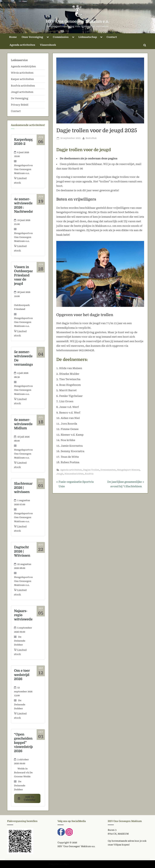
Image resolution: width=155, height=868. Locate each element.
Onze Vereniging (32, 37)
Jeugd (60, 474)
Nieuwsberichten (74, 474)
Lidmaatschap (88, 37)
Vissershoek (48, 45)
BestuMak (91, 138)
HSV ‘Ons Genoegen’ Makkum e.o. (77, 21)
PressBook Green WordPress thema (88, 864)
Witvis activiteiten (22, 73)
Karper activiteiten (22, 79)
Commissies (61, 37)
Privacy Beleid (20, 105)
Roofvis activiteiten (23, 86)
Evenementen (108, 470)
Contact (112, 37)
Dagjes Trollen (91, 470)
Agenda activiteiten (22, 45)
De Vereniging (20, 98)
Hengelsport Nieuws (128, 470)
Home (13, 37)
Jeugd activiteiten (22, 92)
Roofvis (89, 474)
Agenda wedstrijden (23, 66)
